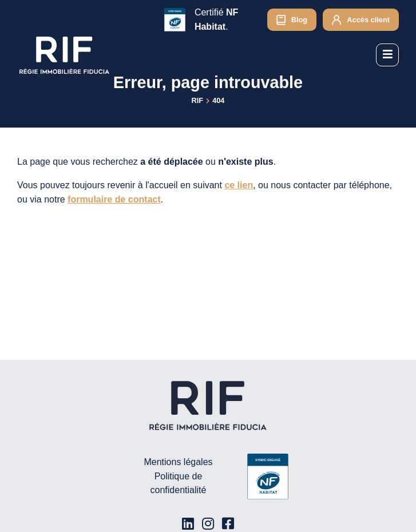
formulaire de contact (114, 199)
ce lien (239, 185)
